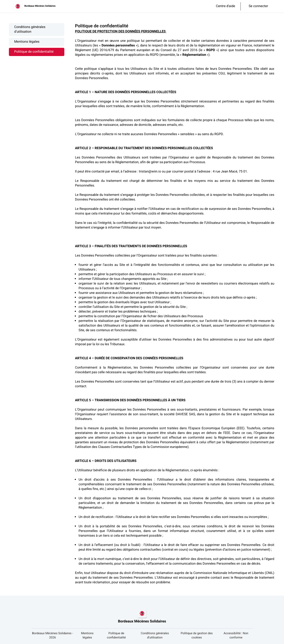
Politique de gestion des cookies (197, 636)
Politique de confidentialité (34, 52)
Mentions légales (27, 42)
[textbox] (175, 307)
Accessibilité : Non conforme (236, 636)
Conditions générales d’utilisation (30, 30)
